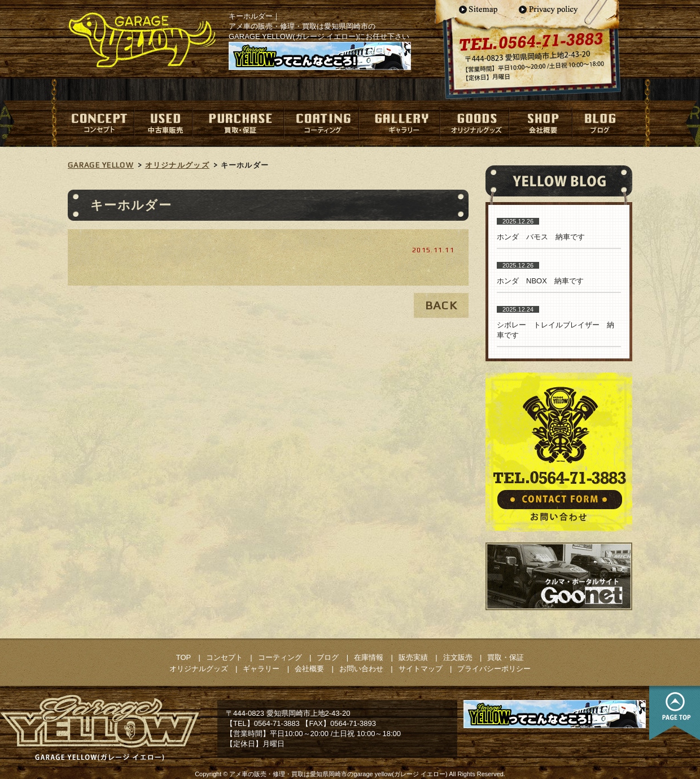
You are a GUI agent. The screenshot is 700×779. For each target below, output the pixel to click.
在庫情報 (369, 657)
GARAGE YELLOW (101, 165)
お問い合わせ (361, 669)
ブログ (328, 657)
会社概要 (309, 669)
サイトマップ (421, 669)
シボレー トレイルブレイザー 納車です (555, 330)
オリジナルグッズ (177, 165)
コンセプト (224, 657)
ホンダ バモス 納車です (541, 237)
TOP (184, 657)
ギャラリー (261, 669)
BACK (441, 305)
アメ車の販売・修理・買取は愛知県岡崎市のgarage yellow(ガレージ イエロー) (338, 774)
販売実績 (413, 657)
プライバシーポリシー (494, 669)
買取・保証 (506, 657)
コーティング (280, 657)
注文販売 (458, 657)
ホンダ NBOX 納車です (540, 281)
